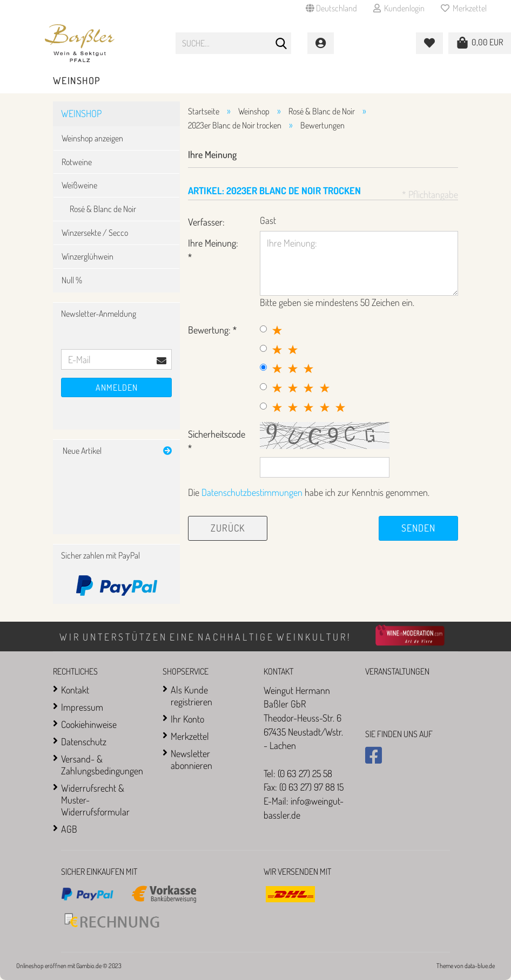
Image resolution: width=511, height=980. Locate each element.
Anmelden (117, 387)
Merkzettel (464, 8)
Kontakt (75, 690)
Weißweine (79, 185)
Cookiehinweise (89, 724)
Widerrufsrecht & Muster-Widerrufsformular (95, 800)
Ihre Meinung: (213, 243)
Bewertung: (210, 330)
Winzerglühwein (88, 256)
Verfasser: (206, 222)
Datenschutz (84, 741)
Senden (418, 528)
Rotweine (77, 162)
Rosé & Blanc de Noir (103, 209)
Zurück (228, 528)
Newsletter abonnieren (191, 759)
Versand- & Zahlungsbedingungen (102, 765)
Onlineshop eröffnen (41, 966)
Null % (72, 280)
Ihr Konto (187, 719)
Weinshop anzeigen (92, 138)
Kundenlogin (399, 8)
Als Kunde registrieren (191, 696)
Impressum (82, 707)
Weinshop (77, 80)
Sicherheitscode (217, 434)
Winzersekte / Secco (95, 233)
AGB (69, 829)
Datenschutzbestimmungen (252, 492)
